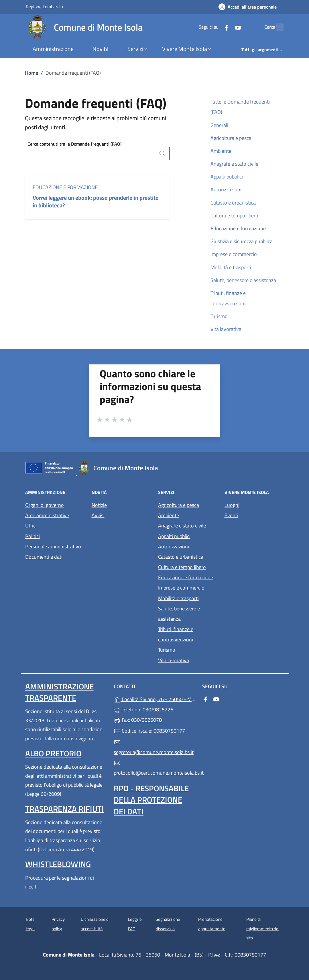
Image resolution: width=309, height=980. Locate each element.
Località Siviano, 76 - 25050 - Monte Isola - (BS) (154, 699)
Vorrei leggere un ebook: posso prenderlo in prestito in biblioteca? (96, 201)
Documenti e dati (44, 557)
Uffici (31, 526)
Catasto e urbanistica (233, 203)
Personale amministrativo (53, 546)
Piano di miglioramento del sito (263, 929)
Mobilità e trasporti (231, 267)
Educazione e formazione (65, 187)
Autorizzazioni (226, 190)
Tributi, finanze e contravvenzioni (228, 298)
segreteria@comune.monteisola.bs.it (154, 747)
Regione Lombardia (44, 6)
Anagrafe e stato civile (234, 164)
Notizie (99, 505)
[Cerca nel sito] (277, 27)
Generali (219, 125)
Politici (33, 536)
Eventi (231, 515)
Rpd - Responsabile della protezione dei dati (151, 800)
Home (32, 73)
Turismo (219, 316)
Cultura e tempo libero (234, 216)
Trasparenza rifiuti (65, 809)
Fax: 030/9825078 (138, 720)
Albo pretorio (53, 753)
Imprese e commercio (234, 254)
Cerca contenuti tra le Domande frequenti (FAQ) (75, 144)
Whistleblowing (58, 864)
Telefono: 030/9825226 (143, 710)
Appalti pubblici (227, 177)
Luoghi (232, 505)
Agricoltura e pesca (231, 138)
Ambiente (221, 151)
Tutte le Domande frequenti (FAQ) (240, 107)
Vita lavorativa (226, 329)
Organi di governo (45, 505)
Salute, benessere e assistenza (243, 280)
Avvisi (98, 515)
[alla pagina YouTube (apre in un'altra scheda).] (226, 27)
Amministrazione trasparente (59, 692)
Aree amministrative (47, 515)
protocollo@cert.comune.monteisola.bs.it (154, 768)
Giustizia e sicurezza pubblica (242, 241)
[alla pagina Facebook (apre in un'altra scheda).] (214, 27)
